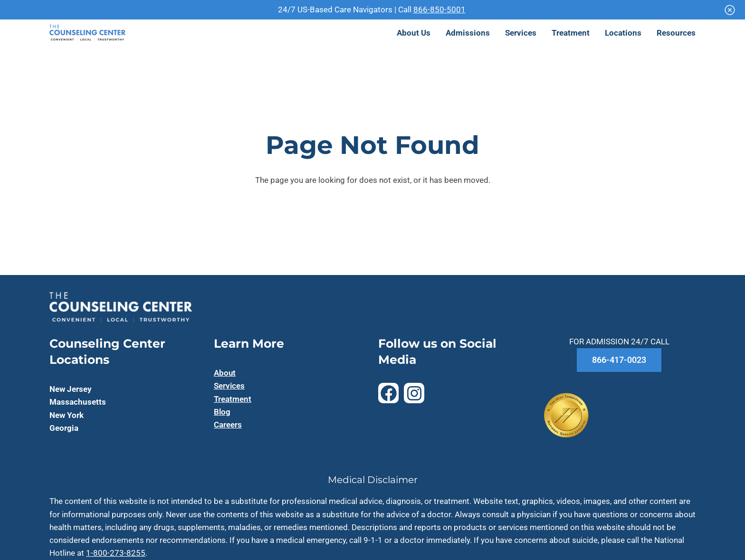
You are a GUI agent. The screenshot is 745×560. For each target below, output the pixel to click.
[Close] (730, 10)
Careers (228, 425)
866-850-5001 (439, 9)
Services (229, 386)
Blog (222, 412)
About (225, 373)
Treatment (233, 399)
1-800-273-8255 (116, 553)
